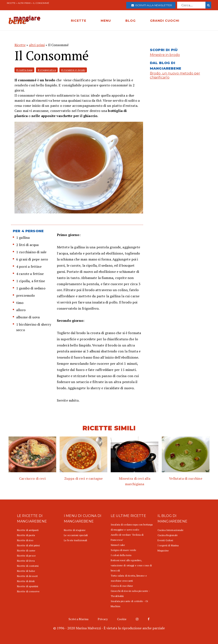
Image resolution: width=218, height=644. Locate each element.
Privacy (103, 619)
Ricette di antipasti (28, 530)
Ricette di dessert (27, 576)
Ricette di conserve (28, 591)
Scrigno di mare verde (124, 550)
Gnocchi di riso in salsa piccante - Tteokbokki (130, 593)
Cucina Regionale (168, 535)
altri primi (24, 3)
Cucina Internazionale (171, 530)
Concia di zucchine (122, 586)
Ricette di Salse (26, 571)
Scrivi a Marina (78, 619)
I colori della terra (121, 555)
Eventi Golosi (165, 540)
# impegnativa (47, 70)
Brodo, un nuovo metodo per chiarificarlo (175, 75)
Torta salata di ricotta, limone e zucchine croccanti (129, 578)
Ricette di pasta (26, 535)
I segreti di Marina (168, 545)
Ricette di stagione (75, 530)
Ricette (11, 3)
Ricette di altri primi (28, 545)
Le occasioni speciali (76, 535)
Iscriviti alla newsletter (152, 5)
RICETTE (79, 21)
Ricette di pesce (26, 556)
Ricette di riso (25, 540)
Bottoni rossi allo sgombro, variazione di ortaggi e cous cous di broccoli (131, 565)
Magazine (163, 550)
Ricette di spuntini (28, 586)
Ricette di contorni (28, 566)
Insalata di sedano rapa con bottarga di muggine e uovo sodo (132, 527)
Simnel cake (118, 545)
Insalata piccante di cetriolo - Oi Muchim (129, 604)
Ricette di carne (26, 550)
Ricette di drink (26, 581)
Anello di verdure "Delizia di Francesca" (127, 537)
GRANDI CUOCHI (165, 21)
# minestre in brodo (73, 70)
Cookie (122, 619)
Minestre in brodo (165, 55)
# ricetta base (24, 70)
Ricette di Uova (26, 561)
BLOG (131, 21)
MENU (106, 21)
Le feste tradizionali (76, 540)
